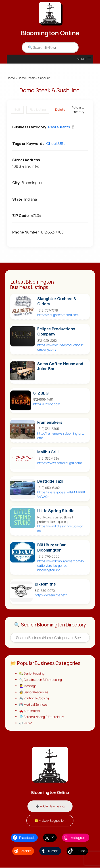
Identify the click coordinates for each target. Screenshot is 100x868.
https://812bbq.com (47, 404)
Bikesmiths (45, 584)
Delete (60, 110)
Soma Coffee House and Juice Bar (60, 366)
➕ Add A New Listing (50, 807)
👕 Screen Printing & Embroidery (42, 717)
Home (11, 78)
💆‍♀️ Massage (28, 686)
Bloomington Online (50, 33)
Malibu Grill (48, 452)
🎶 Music (26, 723)
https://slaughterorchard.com (58, 315)
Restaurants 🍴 (62, 127)
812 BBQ (41, 393)
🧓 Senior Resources (34, 692)
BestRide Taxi (50, 481)
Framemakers (50, 422)
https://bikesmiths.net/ (51, 595)
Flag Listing (38, 110)
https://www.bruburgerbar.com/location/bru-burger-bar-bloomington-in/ (60, 566)
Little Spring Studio (56, 511)
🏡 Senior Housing (32, 674)
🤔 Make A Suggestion (50, 821)
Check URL (56, 143)
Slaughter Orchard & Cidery (57, 301)
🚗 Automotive (30, 711)
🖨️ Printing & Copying (34, 698)
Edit (17, 110)
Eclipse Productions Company (56, 332)
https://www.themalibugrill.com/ (60, 463)
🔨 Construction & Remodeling (41, 680)
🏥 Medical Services (33, 705)
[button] (81, 59)
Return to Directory (78, 110)
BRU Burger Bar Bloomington (51, 548)
